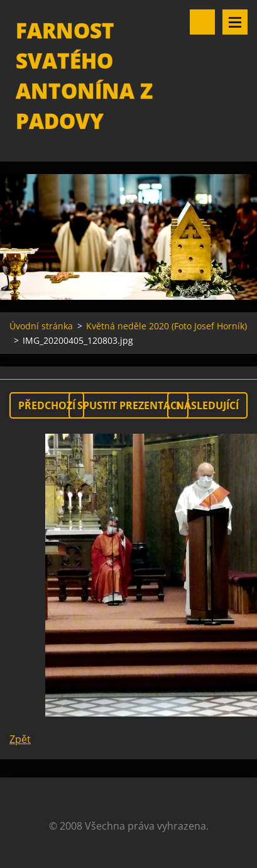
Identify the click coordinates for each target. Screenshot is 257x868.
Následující (207, 405)
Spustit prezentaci (128, 405)
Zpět (20, 739)
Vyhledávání (202, 22)
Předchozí (47, 405)
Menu (235, 22)
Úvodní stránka (41, 326)
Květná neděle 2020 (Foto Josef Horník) (167, 326)
